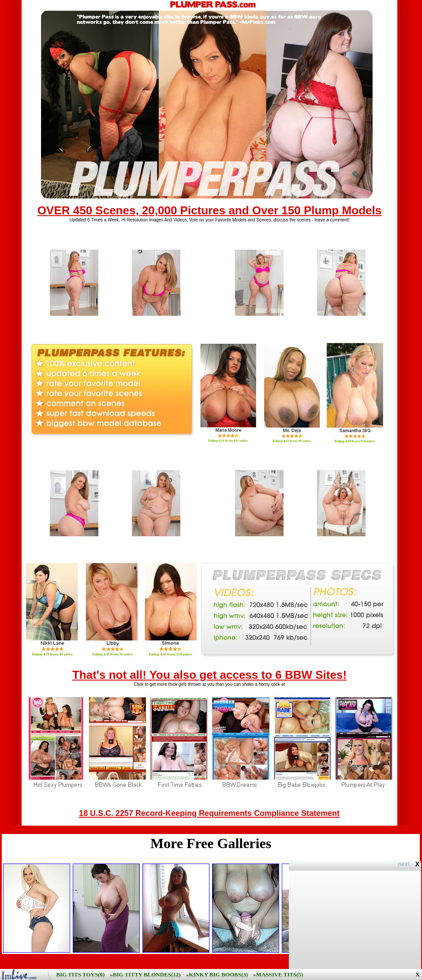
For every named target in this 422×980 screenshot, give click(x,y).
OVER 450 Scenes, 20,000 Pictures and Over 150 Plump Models (209, 210)
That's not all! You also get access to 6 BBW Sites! (209, 675)
